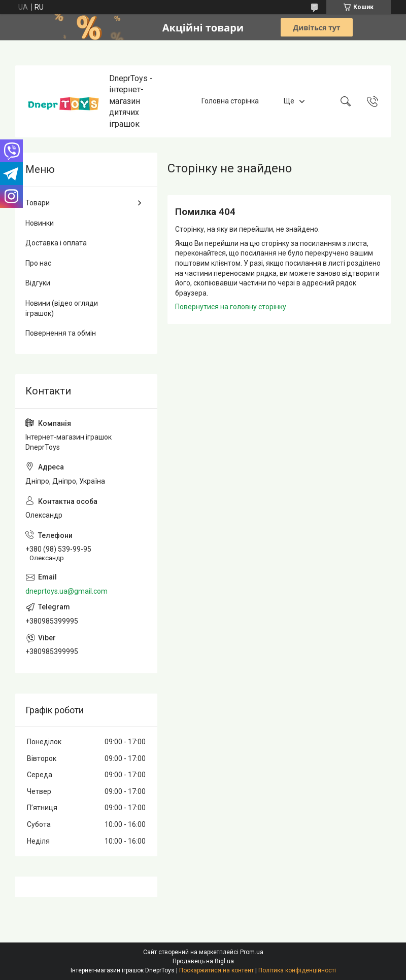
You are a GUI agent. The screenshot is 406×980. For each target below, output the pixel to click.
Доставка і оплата (56, 243)
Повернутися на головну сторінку (231, 307)
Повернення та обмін (61, 333)
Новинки (40, 223)
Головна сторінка (230, 101)
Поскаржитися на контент (216, 970)
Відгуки (38, 283)
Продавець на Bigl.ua (203, 961)
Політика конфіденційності (297, 970)
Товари (38, 203)
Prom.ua (252, 952)
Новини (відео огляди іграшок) (62, 308)
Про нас (38, 263)
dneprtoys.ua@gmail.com (66, 591)
